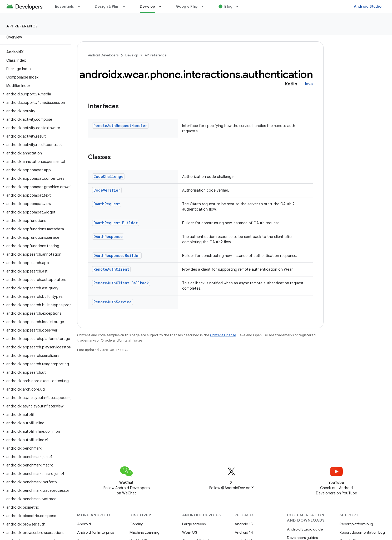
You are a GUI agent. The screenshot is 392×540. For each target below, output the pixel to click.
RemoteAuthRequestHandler (120, 126)
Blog (228, 6)
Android (84, 524)
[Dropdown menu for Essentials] (81, 6)
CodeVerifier (107, 190)
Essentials (65, 6)
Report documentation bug (362, 532)
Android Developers (103, 55)
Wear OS (190, 532)
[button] (34, 94)
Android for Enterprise (96, 532)
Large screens (194, 524)
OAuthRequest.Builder (116, 223)
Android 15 (244, 524)
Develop (132, 55)
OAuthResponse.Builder (117, 256)
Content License (223, 335)
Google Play (187, 6)
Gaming (137, 524)
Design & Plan (107, 6)
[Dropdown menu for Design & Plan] (126, 6)
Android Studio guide (305, 529)
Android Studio (368, 6)
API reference (22, 26)
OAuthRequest (107, 204)
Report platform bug (356, 524)
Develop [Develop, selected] (148, 6)
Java (308, 84)
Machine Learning (145, 532)
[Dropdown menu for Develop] (162, 6)
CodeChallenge (108, 176)
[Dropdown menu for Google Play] (205, 6)
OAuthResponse (108, 237)
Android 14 (244, 532)
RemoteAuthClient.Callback (121, 283)
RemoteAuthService (113, 302)
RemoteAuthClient (111, 269)
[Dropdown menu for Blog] (240, 6)
